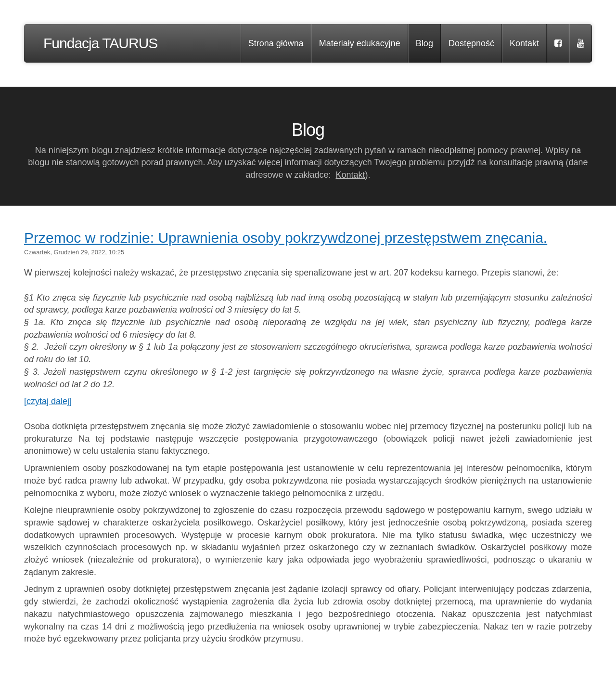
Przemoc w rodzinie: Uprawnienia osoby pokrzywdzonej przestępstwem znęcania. (286, 238)
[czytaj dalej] (48, 401)
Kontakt (351, 175)
